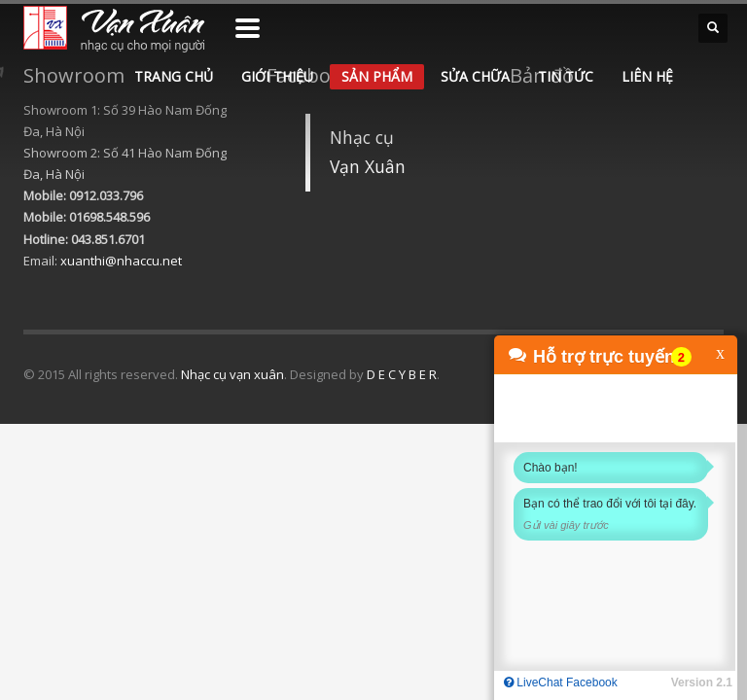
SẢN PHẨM (377, 76)
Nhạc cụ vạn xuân (232, 374)
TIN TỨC (566, 76)
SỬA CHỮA (475, 76)
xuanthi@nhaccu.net (121, 261)
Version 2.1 (702, 682)
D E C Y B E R (402, 374)
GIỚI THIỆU (277, 76)
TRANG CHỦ (174, 76)
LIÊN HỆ (647, 76)
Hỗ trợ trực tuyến (604, 357)
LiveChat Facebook (561, 682)
